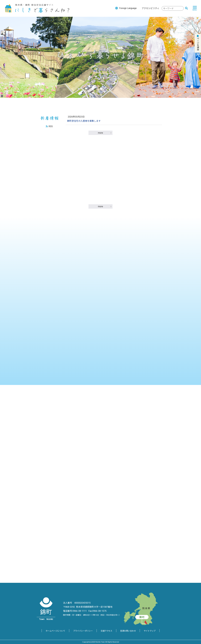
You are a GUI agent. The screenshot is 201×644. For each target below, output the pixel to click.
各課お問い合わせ (128, 631)
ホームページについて (55, 631)
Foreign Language (126, 8)
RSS (51, 126)
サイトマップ (150, 631)
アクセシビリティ (150, 8)
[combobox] (173, 8)
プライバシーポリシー (83, 631)
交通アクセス (106, 631)
